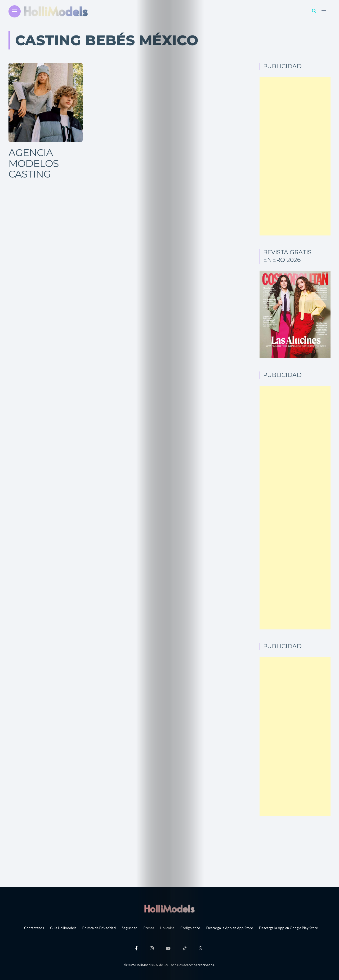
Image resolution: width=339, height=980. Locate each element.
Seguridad (130, 928)
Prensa (149, 928)
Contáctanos (34, 928)
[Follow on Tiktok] (185, 948)
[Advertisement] (295, 156)
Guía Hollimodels (63, 928)
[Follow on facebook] (137, 948)
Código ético (190, 928)
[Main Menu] (15, 12)
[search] (314, 11)
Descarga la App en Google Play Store (288, 928)
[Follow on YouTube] (169, 948)
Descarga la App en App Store (230, 928)
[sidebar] (324, 11)
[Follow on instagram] (153, 948)
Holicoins (167, 928)
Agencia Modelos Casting (34, 163)
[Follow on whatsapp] (201, 948)
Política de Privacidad (99, 928)
